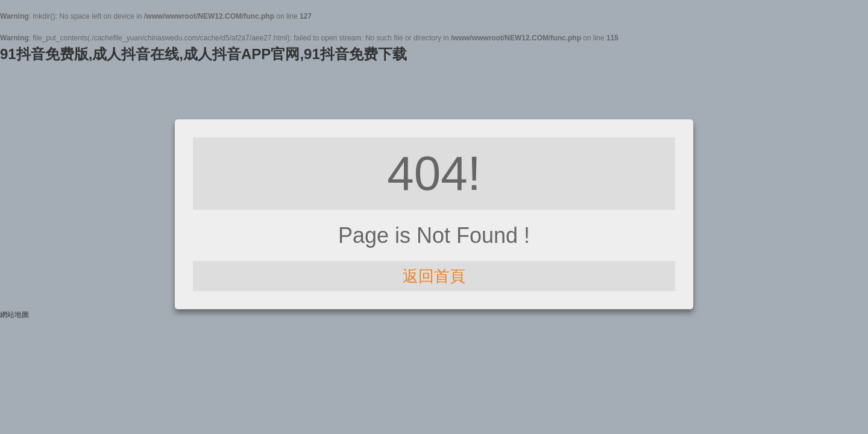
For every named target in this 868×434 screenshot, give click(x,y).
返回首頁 (434, 276)
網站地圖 (14, 315)
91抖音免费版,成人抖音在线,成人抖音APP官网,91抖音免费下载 (203, 54)
